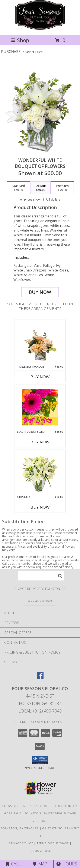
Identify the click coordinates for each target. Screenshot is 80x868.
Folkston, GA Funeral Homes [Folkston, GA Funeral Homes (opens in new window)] (27, 806)
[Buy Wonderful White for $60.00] (40, 292)
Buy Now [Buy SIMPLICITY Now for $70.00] (40, 507)
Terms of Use (40, 851)
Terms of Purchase (53, 843)
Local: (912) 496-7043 (40, 711)
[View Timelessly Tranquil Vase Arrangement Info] (40, 342)
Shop (20, 40)
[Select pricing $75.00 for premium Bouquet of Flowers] (62, 188)
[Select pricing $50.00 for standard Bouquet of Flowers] (19, 188)
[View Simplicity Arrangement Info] (40, 473)
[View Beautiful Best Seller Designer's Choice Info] (40, 407)
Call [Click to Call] (13, 864)
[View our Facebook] (40, 677)
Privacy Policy (21, 843)
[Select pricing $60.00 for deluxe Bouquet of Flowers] (41, 188)
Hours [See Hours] (67, 864)
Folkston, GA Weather (20, 828)
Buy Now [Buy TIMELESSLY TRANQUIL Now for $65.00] (40, 377)
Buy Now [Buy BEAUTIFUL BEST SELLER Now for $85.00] (40, 442)
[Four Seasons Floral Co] (40, 29)
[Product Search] (41, 576)
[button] (40, 760)
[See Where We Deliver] (40, 600)
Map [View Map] (40, 864)
